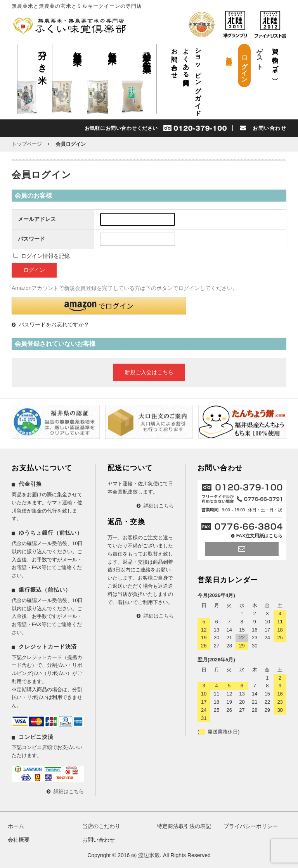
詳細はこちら (69, 791)
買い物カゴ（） (275, 60)
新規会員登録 (229, 54)
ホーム (16, 826)
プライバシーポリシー (251, 826)
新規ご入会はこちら (149, 372)
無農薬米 (112, 48)
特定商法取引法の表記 (184, 826)
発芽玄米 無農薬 (147, 52)
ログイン (245, 66)
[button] (99, 306)
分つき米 (42, 58)
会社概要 (19, 840)
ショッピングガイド (198, 79)
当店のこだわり (101, 826)
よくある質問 (186, 60)
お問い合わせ (174, 60)
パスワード (31, 239)
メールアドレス (37, 219)
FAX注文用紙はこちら (259, 536)
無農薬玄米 (77, 49)
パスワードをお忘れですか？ (54, 324)
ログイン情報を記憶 (42, 256)
